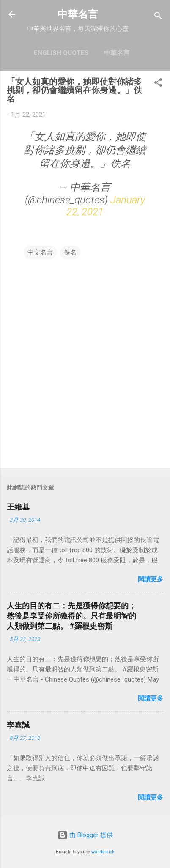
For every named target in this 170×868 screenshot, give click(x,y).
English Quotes (61, 53)
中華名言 (78, 14)
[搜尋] (158, 17)
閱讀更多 (151, 579)
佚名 (70, 252)
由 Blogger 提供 (85, 835)
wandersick (103, 852)
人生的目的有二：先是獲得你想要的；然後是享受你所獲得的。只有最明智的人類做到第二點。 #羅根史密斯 (71, 616)
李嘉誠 (18, 725)
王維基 (18, 507)
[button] (158, 84)
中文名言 (40, 252)
